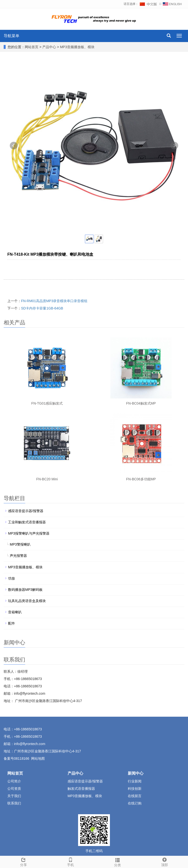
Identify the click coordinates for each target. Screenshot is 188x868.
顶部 (164, 861)
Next (174, 146)
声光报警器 (18, 556)
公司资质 (14, 789)
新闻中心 (136, 773)
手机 (70, 861)
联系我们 (14, 803)
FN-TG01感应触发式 (47, 403)
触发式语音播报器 (81, 789)
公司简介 (14, 781)
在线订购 (135, 803)
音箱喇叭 (15, 612)
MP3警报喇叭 (20, 544)
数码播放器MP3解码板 (25, 590)
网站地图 (38, 758)
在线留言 (135, 796)
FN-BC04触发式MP (141, 403)
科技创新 (135, 789)
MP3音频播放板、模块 (77, 47)
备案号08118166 (16, 758)
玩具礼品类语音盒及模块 (27, 601)
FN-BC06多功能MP (141, 479)
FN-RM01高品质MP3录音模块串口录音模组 (54, 301)
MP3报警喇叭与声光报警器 (29, 533)
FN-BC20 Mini (47, 479)
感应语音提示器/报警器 (26, 511)
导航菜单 (12, 36)
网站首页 (32, 47)
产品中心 (50, 47)
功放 (12, 578)
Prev (14, 146)
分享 (23, 861)
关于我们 (14, 796)
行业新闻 (135, 781)
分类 (117, 862)
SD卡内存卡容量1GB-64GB (42, 308)
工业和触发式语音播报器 (27, 522)
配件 (12, 623)
